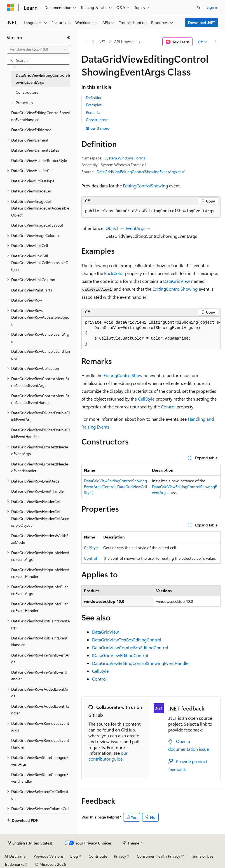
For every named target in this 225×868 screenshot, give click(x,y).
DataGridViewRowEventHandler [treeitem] (38, 491)
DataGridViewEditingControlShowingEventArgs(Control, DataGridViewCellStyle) (115, 487)
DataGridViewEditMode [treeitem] (31, 130)
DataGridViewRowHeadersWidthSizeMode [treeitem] (40, 539)
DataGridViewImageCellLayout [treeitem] (37, 225)
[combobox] (38, 49)
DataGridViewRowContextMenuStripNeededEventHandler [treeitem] (40, 399)
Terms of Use (202, 856)
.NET (101, 42)
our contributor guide (108, 756)
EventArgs (135, 228)
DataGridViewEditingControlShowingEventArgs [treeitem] (43, 79)
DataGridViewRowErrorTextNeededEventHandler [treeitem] (40, 467)
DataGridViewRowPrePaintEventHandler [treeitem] (40, 676)
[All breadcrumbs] (86, 42)
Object (112, 228)
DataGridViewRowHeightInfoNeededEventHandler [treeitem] (40, 573)
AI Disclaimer (16, 856)
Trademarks (14, 864)
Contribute (98, 856)
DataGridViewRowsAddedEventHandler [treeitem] (40, 710)
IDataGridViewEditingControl (120, 655)
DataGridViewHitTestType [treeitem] (33, 181)
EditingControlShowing (145, 186)
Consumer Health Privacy (159, 856)
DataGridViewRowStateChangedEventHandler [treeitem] (40, 778)
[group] (151, 211)
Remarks (93, 112)
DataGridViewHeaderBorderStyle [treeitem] (39, 160)
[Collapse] (69, 37)
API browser (125, 42)
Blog (74, 856)
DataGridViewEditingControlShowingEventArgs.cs (139, 172)
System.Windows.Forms (125, 158)
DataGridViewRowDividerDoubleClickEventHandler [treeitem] (40, 433)
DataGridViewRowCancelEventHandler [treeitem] (41, 355)
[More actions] (216, 42)
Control (168, 407)
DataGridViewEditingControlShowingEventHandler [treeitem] (40, 116)
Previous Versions (49, 856)
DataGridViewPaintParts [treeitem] (32, 290)
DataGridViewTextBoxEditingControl (127, 640)
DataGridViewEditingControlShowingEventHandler (141, 663)
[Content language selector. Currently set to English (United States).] (30, 843)
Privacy (120, 856)
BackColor (114, 273)
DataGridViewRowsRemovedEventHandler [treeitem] (40, 744)
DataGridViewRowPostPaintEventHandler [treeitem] (39, 641)
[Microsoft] (10, 8)
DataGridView (177, 281)
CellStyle (146, 399)
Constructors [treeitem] (27, 92)
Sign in (212, 7)
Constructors (97, 120)
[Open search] (199, 8)
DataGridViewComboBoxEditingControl (130, 647)
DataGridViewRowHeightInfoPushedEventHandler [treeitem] (40, 607)
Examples (94, 105)
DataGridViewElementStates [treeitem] (35, 150)
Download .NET (202, 23)
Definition (94, 97)
